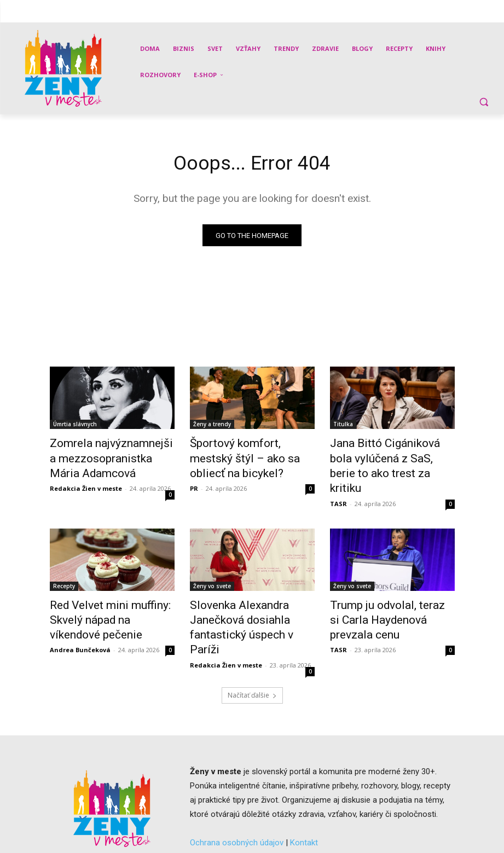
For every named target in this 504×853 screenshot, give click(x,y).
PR (194, 482)
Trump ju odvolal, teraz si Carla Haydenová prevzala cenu (383, 601)
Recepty (64, 571)
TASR (338, 482)
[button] (483, 101)
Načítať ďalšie (252, 656)
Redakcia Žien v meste (86, 482)
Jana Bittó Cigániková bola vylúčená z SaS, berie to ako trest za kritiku (386, 456)
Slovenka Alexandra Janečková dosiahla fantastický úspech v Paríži (244, 601)
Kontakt (304, 804)
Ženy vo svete (212, 571)
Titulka (343, 426)
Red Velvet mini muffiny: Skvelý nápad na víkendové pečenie (104, 601)
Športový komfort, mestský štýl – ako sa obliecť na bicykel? (246, 456)
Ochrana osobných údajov (237, 804)
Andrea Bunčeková (80, 626)
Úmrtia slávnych (75, 426)
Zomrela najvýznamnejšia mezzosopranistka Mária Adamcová (103, 456)
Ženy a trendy (212, 426)
